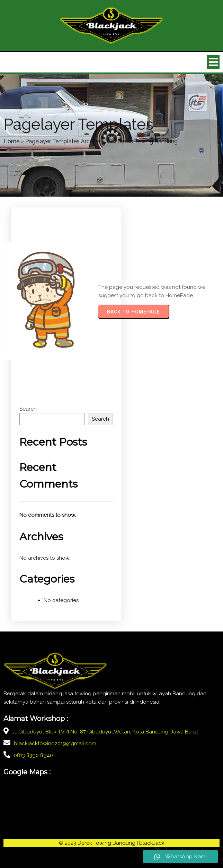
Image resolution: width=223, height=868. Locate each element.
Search (28, 409)
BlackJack (152, 843)
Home (11, 141)
